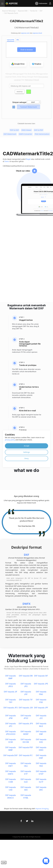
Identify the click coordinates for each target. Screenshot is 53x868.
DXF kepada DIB (26, 676)
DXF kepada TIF (26, 700)
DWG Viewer (26, 130)
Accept (26, 446)
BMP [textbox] (33, 102)
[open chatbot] (46, 861)
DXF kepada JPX (26, 724)
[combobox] (34, 102)
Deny (26, 458)
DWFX (27, 604)
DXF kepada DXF (11, 755)
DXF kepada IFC (26, 755)
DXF (26, 555)
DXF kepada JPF (41, 708)
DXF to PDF (39, 130)
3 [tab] (26, 529)
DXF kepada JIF (11, 692)
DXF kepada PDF (26, 747)
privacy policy (10, 440)
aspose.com (25, 33)
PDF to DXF (14, 130)
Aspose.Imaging (42, 809)
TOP (4, 862)
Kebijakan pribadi (32, 80)
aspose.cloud (37, 33)
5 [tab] (33, 529)
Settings (26, 452)
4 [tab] (30, 529)
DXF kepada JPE (41, 684)
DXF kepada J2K (26, 708)
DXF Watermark (10, 134)
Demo (7, 161)
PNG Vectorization (42, 134)
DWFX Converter (25, 134)
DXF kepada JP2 (11, 708)
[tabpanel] (26, 522)
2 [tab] (23, 529)
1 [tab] (19, 529)
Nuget (28, 159)
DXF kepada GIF (41, 676)
